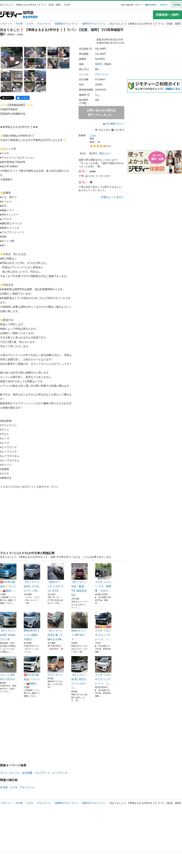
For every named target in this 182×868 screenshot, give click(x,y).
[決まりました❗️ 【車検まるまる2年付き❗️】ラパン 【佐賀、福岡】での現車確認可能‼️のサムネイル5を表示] (35, 81)
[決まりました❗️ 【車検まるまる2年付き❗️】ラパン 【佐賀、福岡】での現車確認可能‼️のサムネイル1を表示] (12, 58)
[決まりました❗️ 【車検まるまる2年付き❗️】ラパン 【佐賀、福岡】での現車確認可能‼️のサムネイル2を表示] (35, 58)
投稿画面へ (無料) (167, 15)
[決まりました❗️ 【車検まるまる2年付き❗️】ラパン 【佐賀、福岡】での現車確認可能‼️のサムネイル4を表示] (12, 81)
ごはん (93, 135)
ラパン (4, 773)
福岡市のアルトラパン (94, 24)
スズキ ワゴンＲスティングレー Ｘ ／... (103, 626)
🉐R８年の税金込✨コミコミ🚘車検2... (32, 671)
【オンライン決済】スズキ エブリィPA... (32, 578)
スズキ (30, 24)
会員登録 (177, 5)
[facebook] (23, 98)
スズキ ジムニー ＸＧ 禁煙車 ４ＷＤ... (103, 578)
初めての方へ (151, 5)
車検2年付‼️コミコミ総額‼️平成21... (32, 626)
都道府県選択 (30, 17)
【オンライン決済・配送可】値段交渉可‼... (79, 580)
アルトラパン (44, 24)
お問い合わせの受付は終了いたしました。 (101, 113)
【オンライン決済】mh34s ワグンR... (8, 626)
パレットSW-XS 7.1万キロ (8, 668)
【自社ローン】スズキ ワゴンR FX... (56, 578)
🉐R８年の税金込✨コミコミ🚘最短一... (8, 578)
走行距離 (27, 773)
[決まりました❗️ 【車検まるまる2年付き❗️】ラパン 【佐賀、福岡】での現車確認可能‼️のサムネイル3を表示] (58, 58)
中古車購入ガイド (113, 124)
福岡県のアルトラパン (67, 24)
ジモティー (6, 24)
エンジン (15, 773)
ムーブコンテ (60, 773)
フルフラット (42, 773)
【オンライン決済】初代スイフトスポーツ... (79, 673)
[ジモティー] (11, 15)
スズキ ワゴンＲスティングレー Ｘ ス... (103, 671)
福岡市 (99, 64)
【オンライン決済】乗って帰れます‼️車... (56, 626)
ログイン (164, 5)
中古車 (19, 24)
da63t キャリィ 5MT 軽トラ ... (79, 626)
